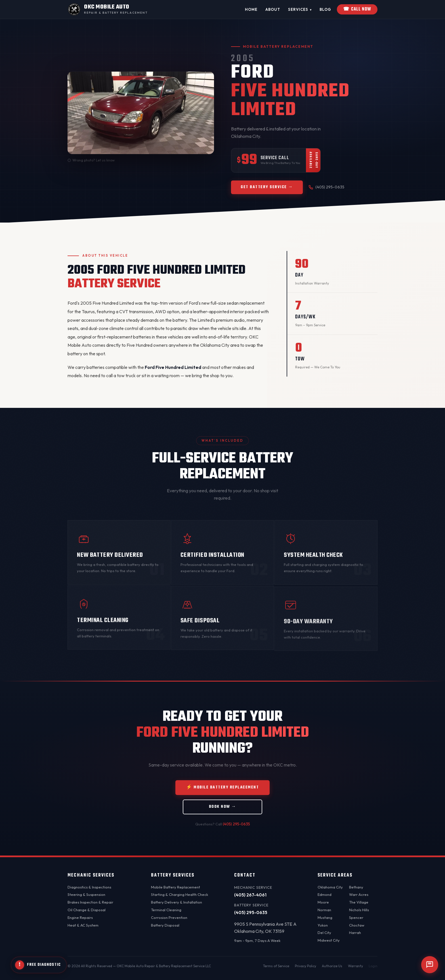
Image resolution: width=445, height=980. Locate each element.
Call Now (357, 9)
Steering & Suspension (86, 894)
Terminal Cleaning (166, 910)
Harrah (355, 933)
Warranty (355, 966)
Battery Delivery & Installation (177, 902)
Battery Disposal (165, 925)
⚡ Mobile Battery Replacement (222, 797)
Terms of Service (276, 966)
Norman (324, 910)
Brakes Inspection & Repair (90, 902)
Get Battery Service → (267, 188)
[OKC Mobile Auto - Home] (108, 9)
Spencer (356, 917)
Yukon (323, 925)
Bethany (356, 887)
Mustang (325, 917)
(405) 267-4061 (250, 895)
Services (300, 10)
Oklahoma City (330, 887)
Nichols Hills (359, 910)
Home (251, 9)
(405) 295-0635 (326, 188)
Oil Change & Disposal (87, 910)
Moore (323, 902)
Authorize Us (332, 966)
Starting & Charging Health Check (180, 894)
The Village (359, 902)
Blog (325, 9)
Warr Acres (359, 894)
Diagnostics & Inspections (89, 887)
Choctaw (357, 925)
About (273, 9)
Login (373, 966)
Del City (324, 933)
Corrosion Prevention (169, 917)
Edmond (325, 894)
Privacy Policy (306, 966)
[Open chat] (430, 965)
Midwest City (329, 940)
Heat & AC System (83, 925)
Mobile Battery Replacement (176, 887)
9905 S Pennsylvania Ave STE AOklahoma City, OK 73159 (265, 928)
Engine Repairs (80, 917)
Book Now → (223, 816)
